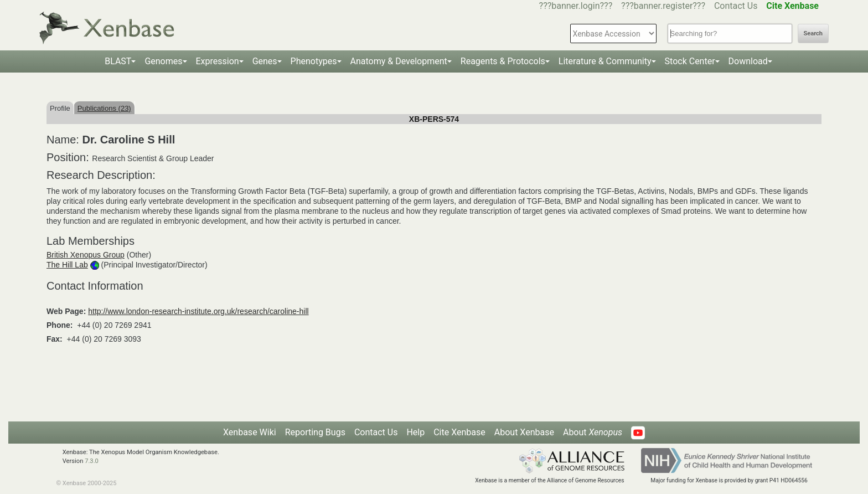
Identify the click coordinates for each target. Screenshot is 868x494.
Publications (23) (104, 108)
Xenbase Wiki (250, 432)
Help (415, 432)
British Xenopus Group (86, 255)
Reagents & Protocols (503, 61)
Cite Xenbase (459, 432)
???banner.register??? (663, 6)
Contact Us (736, 6)
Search (813, 34)
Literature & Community (605, 61)
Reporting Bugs (315, 432)
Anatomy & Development (399, 61)
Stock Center (690, 61)
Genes (265, 61)
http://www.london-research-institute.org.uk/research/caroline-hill (198, 311)
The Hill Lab (67, 265)
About (593, 432)
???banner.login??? (576, 6)
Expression (218, 61)
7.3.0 (92, 461)
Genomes (163, 61)
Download (748, 61)
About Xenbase (524, 432)
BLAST (118, 61)
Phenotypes (314, 61)
